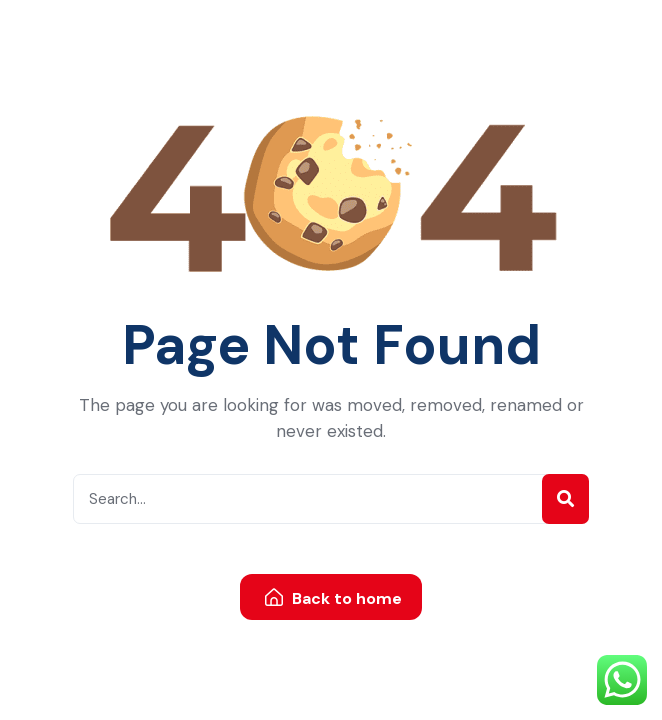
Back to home (333, 598)
